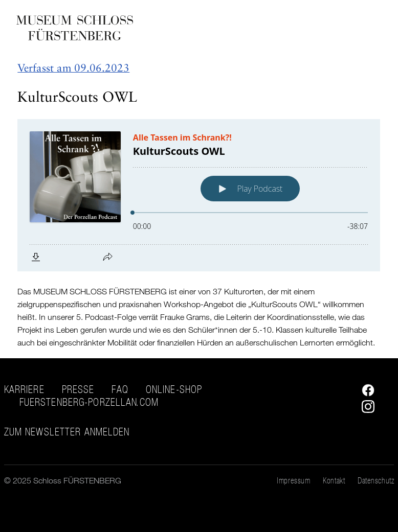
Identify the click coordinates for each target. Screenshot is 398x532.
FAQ (120, 389)
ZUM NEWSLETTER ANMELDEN (67, 432)
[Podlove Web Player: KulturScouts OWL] (199, 195)
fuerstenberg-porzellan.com (89, 402)
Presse (78, 389)
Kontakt (334, 480)
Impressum (293, 480)
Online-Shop (174, 389)
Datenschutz (376, 480)
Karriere (24, 389)
